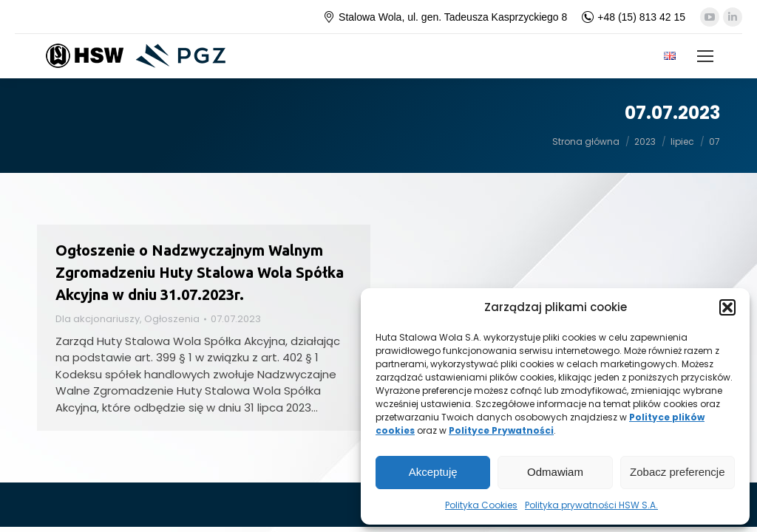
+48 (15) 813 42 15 (634, 17)
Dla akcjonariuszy (98, 319)
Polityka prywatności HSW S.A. (591, 505)
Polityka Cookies (481, 505)
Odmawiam (555, 472)
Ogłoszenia (172, 319)
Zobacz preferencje (677, 472)
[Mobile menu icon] (705, 56)
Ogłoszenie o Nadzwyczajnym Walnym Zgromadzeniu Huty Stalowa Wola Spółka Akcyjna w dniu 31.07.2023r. (200, 272)
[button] (727, 307)
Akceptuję (433, 472)
